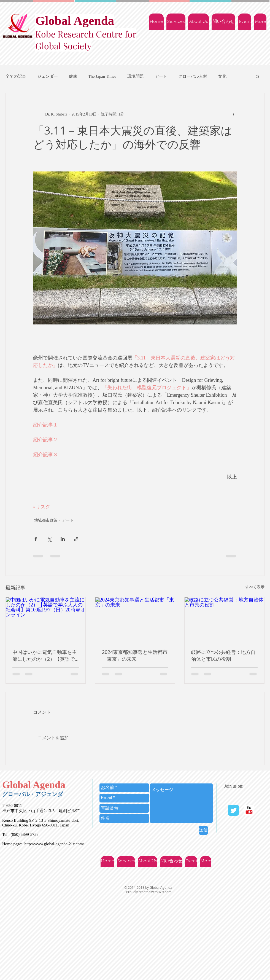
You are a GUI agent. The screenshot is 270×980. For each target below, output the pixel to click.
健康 (73, 76)
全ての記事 (16, 76)
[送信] (203, 830)
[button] (257, 76)
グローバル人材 (193, 76)
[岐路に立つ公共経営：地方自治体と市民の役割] (224, 620)
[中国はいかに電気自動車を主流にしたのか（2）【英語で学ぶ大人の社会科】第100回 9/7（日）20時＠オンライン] (46, 620)
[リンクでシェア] (76, 539)
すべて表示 (255, 587)
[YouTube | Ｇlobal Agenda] (249, 810)
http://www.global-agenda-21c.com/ (54, 844)
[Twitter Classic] (233, 810)
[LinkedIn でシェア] (63, 539)
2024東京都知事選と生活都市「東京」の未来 (135, 655)
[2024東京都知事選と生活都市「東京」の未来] (135, 620)
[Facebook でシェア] (36, 539)
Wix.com (165, 892)
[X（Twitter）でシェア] (49, 539)
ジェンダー (48, 76)
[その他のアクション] (234, 114)
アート (161, 76)
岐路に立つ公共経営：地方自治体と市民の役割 (223, 655)
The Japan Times (102, 76)
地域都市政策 (46, 520)
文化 (222, 76)
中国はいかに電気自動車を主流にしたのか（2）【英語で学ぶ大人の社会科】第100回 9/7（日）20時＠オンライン (45, 656)
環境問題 (136, 76)
